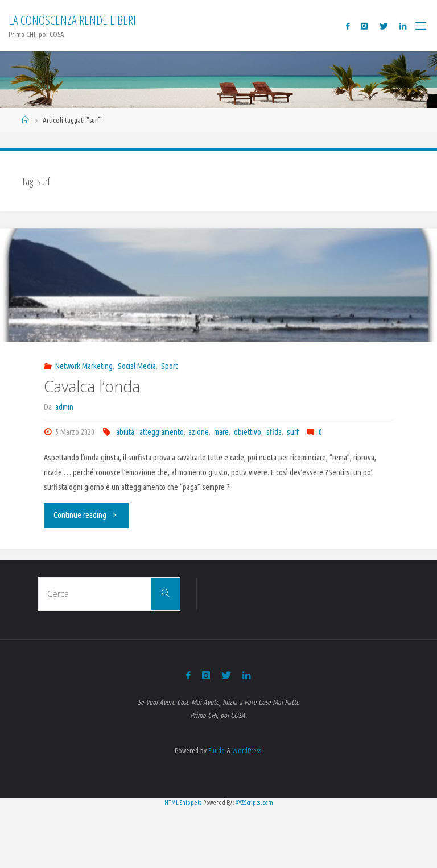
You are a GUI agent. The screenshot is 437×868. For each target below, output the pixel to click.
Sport (169, 366)
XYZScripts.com (254, 803)
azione (199, 432)
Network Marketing (84, 366)
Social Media (137, 366)
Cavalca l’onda (92, 386)
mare (221, 432)
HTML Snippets (183, 803)
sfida (274, 432)
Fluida (216, 750)
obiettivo (248, 432)
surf (293, 432)
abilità (125, 432)
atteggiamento (162, 432)
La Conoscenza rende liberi (72, 20)
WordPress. (248, 750)
